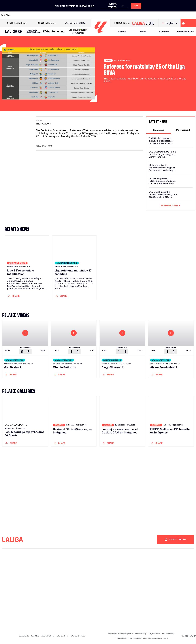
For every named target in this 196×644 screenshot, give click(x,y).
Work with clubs (78, 636)
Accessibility (141, 633)
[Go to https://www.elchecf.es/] (64, 15)
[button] (14, 32)
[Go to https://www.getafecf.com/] (82, 15)
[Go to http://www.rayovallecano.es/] (119, 15)
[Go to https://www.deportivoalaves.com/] (55, 15)
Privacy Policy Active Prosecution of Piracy (149, 638)
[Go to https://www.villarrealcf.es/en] (192, 15)
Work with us (63, 636)
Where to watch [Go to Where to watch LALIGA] (75, 23)
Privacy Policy (168, 633)
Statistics (164, 32)
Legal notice (154, 633)
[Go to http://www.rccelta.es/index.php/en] (45, 15)
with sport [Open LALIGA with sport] (46, 23)
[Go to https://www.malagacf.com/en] (100, 15)
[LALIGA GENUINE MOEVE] (78, 32)
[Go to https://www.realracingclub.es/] (110, 15)
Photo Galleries (185, 32)
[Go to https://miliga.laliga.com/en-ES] (188, 23)
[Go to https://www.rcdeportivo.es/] (128, 15)
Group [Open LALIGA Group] (122, 23)
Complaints (24, 636)
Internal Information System (120, 633)
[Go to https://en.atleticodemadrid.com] (27, 15)
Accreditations (48, 636)
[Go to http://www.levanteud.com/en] (91, 15)
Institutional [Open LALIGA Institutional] (16, 23)
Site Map (35, 636)
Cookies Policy (121, 638)
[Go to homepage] (101, 35)
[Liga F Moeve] (54, 32)
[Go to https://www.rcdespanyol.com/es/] (137, 15)
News (143, 32)
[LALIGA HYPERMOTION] (34, 32)
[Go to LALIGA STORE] (143, 23)
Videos (122, 32)
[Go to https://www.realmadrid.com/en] (156, 15)
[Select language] (170, 23)
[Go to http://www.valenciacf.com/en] (183, 15)
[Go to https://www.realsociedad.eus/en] (165, 15)
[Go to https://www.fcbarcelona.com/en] (73, 15)
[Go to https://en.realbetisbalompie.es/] (147, 15)
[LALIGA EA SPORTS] (14, 32)
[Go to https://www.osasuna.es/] (36, 15)
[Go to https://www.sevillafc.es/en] (174, 15)
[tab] (159, 130)
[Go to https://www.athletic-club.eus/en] (18, 15)
